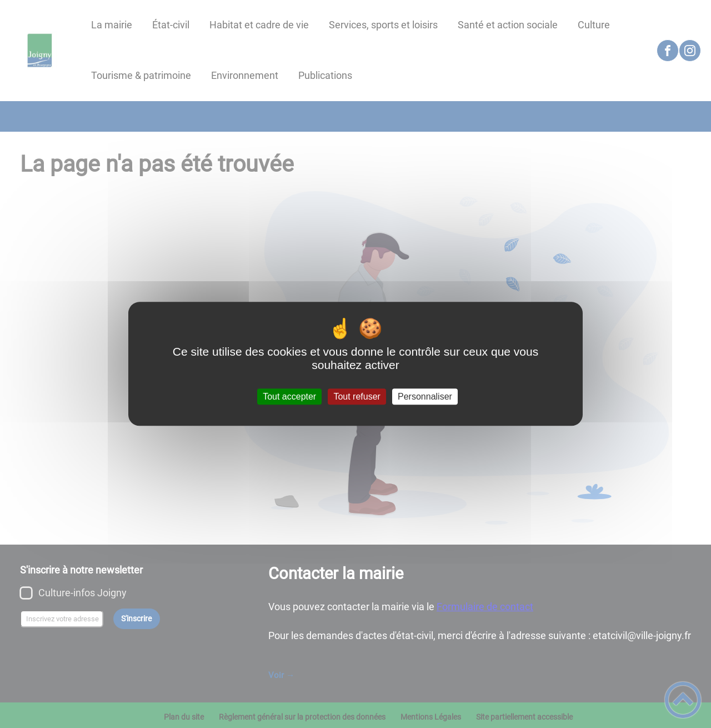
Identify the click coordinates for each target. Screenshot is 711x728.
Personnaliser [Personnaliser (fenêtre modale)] (425, 397)
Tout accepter (289, 397)
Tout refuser (357, 397)
